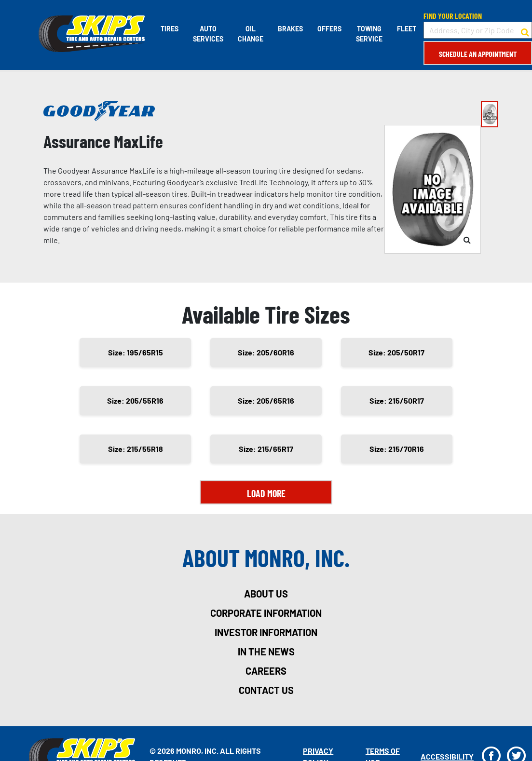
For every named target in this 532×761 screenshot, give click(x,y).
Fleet (407, 29)
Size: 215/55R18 (136, 449)
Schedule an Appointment (478, 54)
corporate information (266, 613)
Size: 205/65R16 (266, 401)
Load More (266, 493)
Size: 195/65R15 (136, 352)
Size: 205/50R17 (396, 352)
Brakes (290, 29)
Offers (329, 29)
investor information (266, 632)
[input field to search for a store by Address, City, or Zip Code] (478, 30)
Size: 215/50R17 (397, 401)
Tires (170, 29)
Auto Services (208, 34)
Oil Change (251, 34)
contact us (266, 690)
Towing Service (369, 34)
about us (266, 594)
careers (266, 671)
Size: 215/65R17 (266, 449)
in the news (266, 652)
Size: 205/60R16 (266, 352)
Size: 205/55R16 (135, 401)
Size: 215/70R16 (397, 449)
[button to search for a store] (525, 30)
